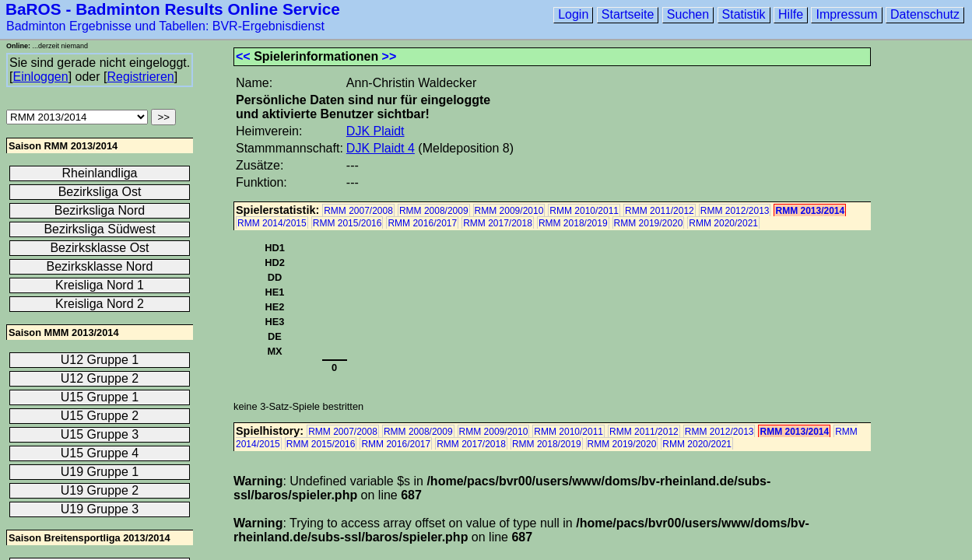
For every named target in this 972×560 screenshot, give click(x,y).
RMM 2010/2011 (584, 211)
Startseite (628, 14)
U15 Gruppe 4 (100, 453)
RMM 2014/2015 (272, 223)
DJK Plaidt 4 (381, 148)
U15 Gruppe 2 (100, 416)
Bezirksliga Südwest (99, 229)
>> (390, 56)
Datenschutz (925, 14)
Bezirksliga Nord (100, 210)
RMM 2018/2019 (573, 223)
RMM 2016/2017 (422, 223)
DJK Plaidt (375, 131)
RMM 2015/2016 (347, 223)
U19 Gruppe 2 (100, 490)
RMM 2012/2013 (735, 211)
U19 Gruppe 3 (100, 509)
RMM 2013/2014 (810, 211)
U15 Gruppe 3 (100, 434)
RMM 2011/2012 (660, 211)
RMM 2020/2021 (723, 223)
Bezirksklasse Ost (99, 248)
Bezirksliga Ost (100, 192)
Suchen (688, 14)
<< (243, 56)
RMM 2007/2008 (358, 211)
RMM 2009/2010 (509, 211)
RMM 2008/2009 (434, 211)
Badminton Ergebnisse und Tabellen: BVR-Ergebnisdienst (165, 26)
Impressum (846, 14)
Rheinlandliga (100, 173)
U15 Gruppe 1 (100, 397)
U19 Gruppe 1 (100, 472)
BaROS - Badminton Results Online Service (173, 9)
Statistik (744, 14)
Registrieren (140, 77)
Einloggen (40, 77)
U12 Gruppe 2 (100, 378)
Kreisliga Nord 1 (100, 285)
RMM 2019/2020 (649, 223)
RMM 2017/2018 (498, 223)
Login (573, 14)
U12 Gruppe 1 (100, 360)
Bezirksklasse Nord (100, 266)
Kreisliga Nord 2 (100, 304)
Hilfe (791, 14)
